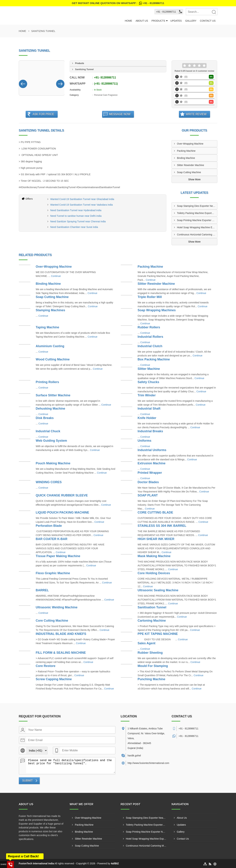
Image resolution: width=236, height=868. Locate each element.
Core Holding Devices (154, 573)
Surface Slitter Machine (53, 395)
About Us (142, 21)
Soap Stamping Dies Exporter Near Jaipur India (197, 206)
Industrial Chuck (48, 431)
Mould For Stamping (153, 666)
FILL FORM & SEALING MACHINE (61, 653)
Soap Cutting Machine (189, 172)
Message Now (120, 114)
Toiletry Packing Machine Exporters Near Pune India (197, 213)
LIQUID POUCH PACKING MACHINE (62, 512)
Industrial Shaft (149, 409)
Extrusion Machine (152, 463)
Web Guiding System (51, 441)
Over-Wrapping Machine (190, 144)
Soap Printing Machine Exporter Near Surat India (197, 220)
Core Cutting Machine (52, 621)
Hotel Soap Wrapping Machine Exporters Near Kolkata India (197, 227)
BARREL (42, 590)
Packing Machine (186, 151)
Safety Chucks (148, 382)
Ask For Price (43, 114)
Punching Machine (151, 679)
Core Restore (46, 666)
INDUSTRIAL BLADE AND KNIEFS (61, 634)
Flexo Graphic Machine (53, 573)
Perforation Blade (49, 526)
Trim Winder (147, 395)
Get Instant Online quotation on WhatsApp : (118, 3)
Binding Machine (186, 158)
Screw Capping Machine (54, 679)
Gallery (191, 21)
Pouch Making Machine (53, 463)
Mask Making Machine (154, 556)
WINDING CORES (49, 482)
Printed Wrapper (150, 473)
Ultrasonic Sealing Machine (158, 590)
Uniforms (144, 441)
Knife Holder (147, 418)
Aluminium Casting (50, 346)
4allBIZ (115, 863)
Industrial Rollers (150, 337)
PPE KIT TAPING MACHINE (158, 634)
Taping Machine (47, 327)
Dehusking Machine (50, 409)
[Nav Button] (23, 83)
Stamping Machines (50, 310)
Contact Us (208, 21)
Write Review (196, 114)
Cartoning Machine (152, 621)
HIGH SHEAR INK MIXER (156, 539)
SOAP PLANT (148, 495)
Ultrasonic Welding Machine (57, 607)
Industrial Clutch (150, 346)
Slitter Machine (149, 369)
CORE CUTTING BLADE (155, 512)
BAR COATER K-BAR (52, 539)
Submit (28, 781)
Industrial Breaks (150, 431)
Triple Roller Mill (150, 297)
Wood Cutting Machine (53, 359)
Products (158, 21)
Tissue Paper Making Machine (58, 556)
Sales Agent (146, 643)
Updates (176, 21)
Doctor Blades (148, 482)
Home (128, 21)
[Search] (214, 12)
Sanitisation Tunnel (152, 607)
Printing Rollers (47, 382)
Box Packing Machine (154, 359)
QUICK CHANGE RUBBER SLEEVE (62, 495)
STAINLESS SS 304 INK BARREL (162, 526)
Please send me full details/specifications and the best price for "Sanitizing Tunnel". (71, 765)
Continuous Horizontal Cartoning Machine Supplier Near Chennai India (197, 235)
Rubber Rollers (149, 327)
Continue (56, 276)
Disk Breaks (45, 418)
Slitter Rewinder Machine (191, 165)
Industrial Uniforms (152, 450)
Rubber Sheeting (150, 653)
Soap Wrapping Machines (157, 310)
